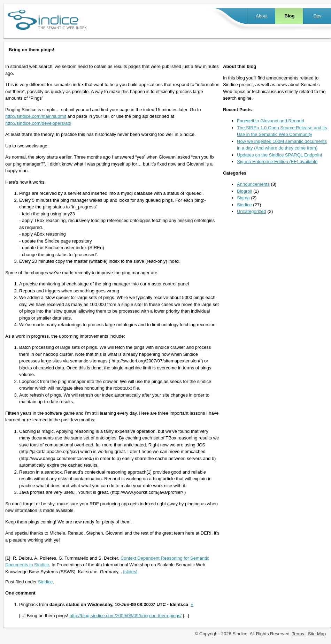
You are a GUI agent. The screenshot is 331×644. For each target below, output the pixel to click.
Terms (298, 634)
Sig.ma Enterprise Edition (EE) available (277, 162)
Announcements (253, 184)
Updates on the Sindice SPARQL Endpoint (279, 155)
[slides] (130, 572)
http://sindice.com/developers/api (38, 123)
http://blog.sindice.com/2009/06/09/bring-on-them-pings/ (126, 616)
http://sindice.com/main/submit (36, 116)
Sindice (45, 582)
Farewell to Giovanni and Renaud (271, 121)
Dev (317, 16)
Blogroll (244, 191)
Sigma (243, 198)
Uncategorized (252, 211)
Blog (290, 16)
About (262, 16)
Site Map (317, 634)
